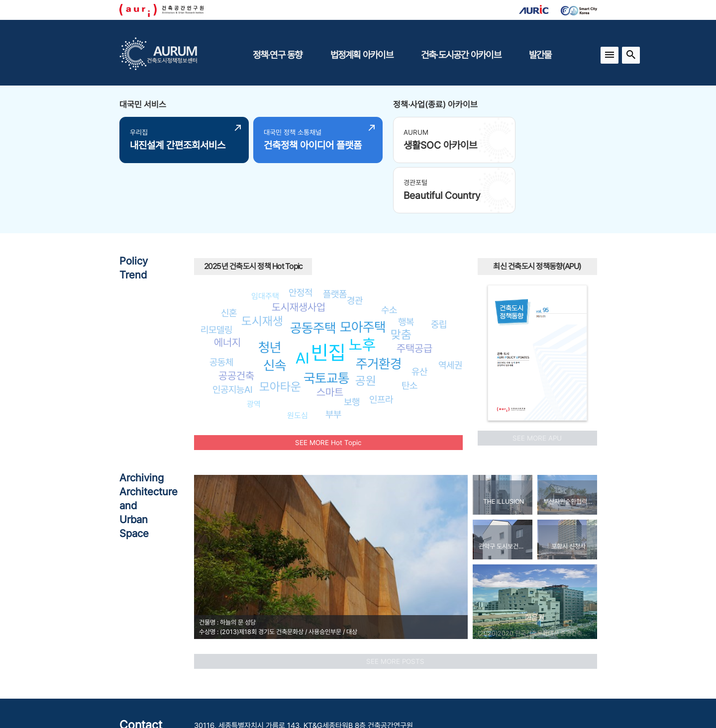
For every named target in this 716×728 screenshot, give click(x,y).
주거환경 (379, 308)
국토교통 (326, 323)
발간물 (540, 55)
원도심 (298, 360)
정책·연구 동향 (278, 55)
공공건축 (236, 320)
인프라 (381, 344)
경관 (355, 245)
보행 (352, 347)
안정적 (301, 237)
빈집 (328, 297)
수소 (389, 254)
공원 (366, 325)
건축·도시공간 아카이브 (461, 55)
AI (303, 303)
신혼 (229, 258)
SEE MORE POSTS (395, 606)
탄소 (409, 330)
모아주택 (363, 272)
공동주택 (313, 272)
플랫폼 (335, 239)
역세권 (450, 310)
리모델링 (216, 274)
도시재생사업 (299, 252)
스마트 (330, 337)
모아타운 (280, 331)
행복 (406, 267)
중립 (439, 269)
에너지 (227, 287)
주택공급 (414, 293)
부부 (333, 359)
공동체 (221, 307)
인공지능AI (233, 334)
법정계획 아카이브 (362, 55)
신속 (275, 310)
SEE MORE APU (537, 382)
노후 (362, 289)
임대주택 (265, 240)
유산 (419, 316)
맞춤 (401, 279)
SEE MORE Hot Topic (328, 387)
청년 (270, 292)
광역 (254, 348)
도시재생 (262, 266)
